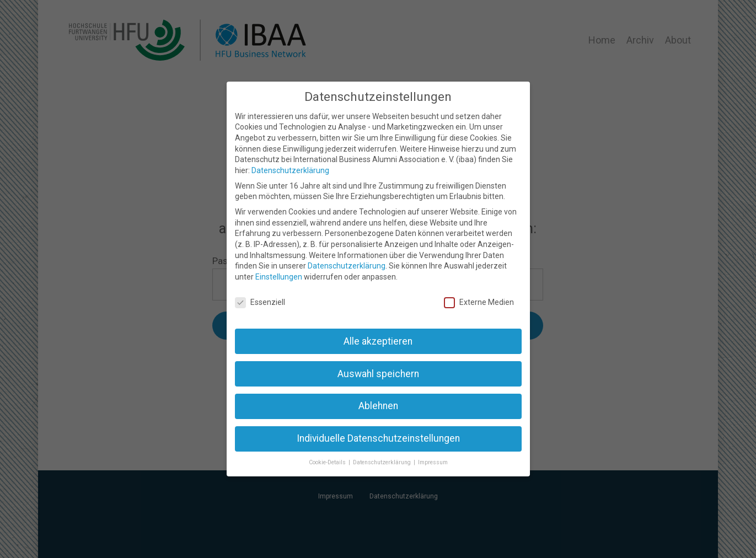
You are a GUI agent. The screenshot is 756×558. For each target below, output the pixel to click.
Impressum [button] (433, 462)
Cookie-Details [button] (328, 462)
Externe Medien (479, 302)
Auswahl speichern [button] (378, 374)
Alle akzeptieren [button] (378, 341)
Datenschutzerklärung (290, 170)
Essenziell (260, 302)
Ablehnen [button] (378, 406)
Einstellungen (279, 277)
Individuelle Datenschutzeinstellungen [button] (378, 438)
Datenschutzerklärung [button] (383, 462)
